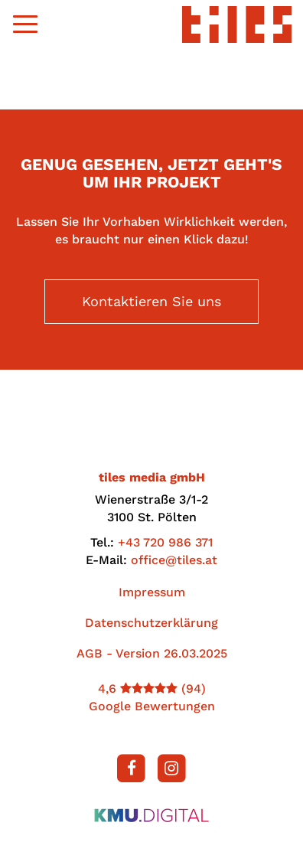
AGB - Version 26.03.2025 (152, 653)
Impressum (152, 592)
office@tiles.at (174, 560)
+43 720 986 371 (165, 542)
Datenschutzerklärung (151, 623)
